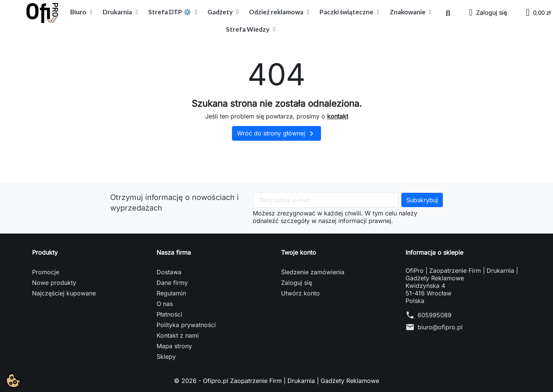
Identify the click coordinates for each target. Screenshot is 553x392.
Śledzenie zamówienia (313, 272)
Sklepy (166, 357)
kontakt (338, 116)
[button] (448, 13)
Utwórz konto (300, 293)
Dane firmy (172, 283)
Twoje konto (299, 252)
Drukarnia (120, 12)
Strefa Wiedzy (251, 29)
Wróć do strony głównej (276, 134)
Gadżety (223, 12)
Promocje (46, 272)
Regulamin (171, 293)
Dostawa (169, 272)
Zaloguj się (296, 283)
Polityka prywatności (186, 325)
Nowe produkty (54, 283)
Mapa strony (174, 346)
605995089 (435, 315)
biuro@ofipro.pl (440, 327)
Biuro (81, 12)
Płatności (169, 314)
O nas (165, 304)
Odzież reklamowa (279, 12)
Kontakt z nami (178, 335)
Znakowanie (411, 12)
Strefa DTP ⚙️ (173, 12)
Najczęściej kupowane (64, 293)
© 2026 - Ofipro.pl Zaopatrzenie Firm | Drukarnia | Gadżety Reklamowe (276, 381)
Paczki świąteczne (349, 12)
